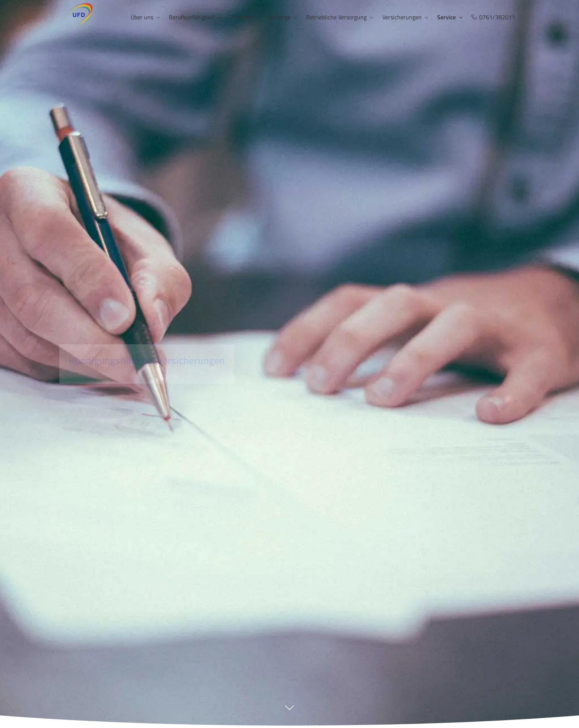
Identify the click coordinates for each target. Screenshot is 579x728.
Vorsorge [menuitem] (280, 17)
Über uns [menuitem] (142, 17)
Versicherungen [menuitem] (402, 17)
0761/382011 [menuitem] (493, 17)
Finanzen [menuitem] (242, 17)
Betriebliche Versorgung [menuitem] (336, 17)
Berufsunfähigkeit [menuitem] (192, 17)
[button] (289, 711)
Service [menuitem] (446, 17)
